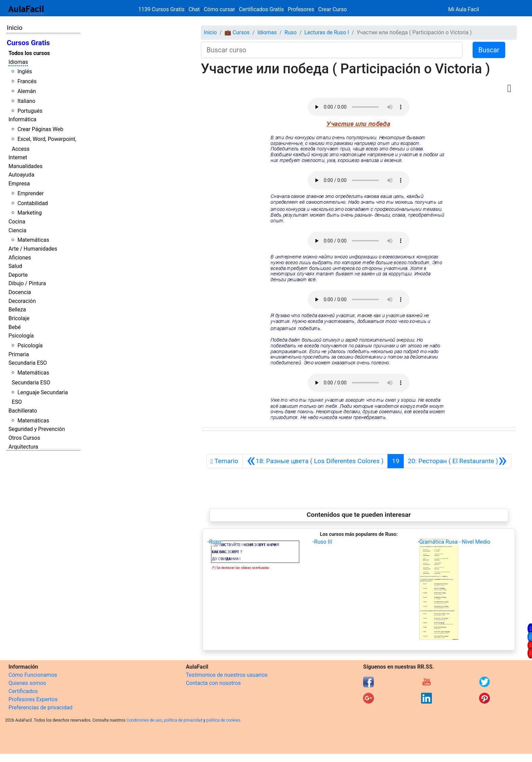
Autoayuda (21, 175)
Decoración (22, 301)
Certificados (23, 691)
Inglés (25, 71)
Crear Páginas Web (40, 129)
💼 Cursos (237, 32)
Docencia (20, 292)
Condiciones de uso (144, 720)
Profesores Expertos (33, 699)
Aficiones (20, 258)
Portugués (30, 111)
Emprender (31, 193)
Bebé (15, 327)
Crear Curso (332, 9)
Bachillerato (23, 411)
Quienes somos (27, 683)
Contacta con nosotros (213, 683)
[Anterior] (315, 461)
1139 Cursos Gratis (162, 9)
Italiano (26, 101)
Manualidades (25, 166)
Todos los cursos (29, 53)
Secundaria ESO (28, 363)
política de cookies (223, 720)
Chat (194, 9)
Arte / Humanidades (33, 249)
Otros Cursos (24, 438)
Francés (27, 81)
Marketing (29, 213)
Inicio (15, 28)
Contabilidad (33, 203)
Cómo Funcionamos (33, 675)
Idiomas (18, 62)
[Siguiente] (457, 461)
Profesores (301, 9)
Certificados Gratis (261, 9)
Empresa (19, 184)
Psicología (21, 336)
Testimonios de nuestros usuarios (227, 675)
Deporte (18, 275)
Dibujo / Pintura (27, 283)
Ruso (290, 32)
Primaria (19, 354)
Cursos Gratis (28, 43)
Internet (18, 157)
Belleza (17, 310)
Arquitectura (23, 447)
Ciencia (17, 230)
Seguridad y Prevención (37, 429)
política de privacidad (183, 720)
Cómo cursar (220, 9)
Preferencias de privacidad (41, 707)
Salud (15, 266)
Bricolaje (19, 318)
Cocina (17, 222)
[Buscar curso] (332, 50)
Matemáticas (33, 240)
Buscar (489, 50)
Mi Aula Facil (464, 9)
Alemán (26, 91)
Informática (22, 119)
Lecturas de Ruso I (327, 32)
